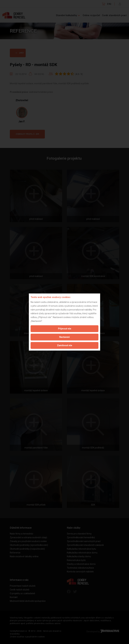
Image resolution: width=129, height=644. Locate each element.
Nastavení (64, 337)
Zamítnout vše (65, 345)
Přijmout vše (65, 328)
